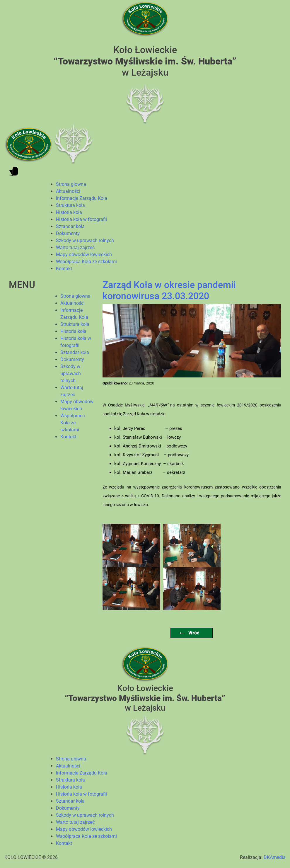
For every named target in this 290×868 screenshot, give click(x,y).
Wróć (190, 633)
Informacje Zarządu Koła (82, 198)
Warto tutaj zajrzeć (75, 247)
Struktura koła (70, 205)
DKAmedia (275, 857)
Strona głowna (71, 184)
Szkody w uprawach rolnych (85, 240)
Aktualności (68, 191)
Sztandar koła (70, 226)
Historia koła (69, 212)
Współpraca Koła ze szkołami (86, 262)
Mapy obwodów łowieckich (84, 255)
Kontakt (64, 269)
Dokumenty (68, 233)
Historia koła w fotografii (81, 219)
